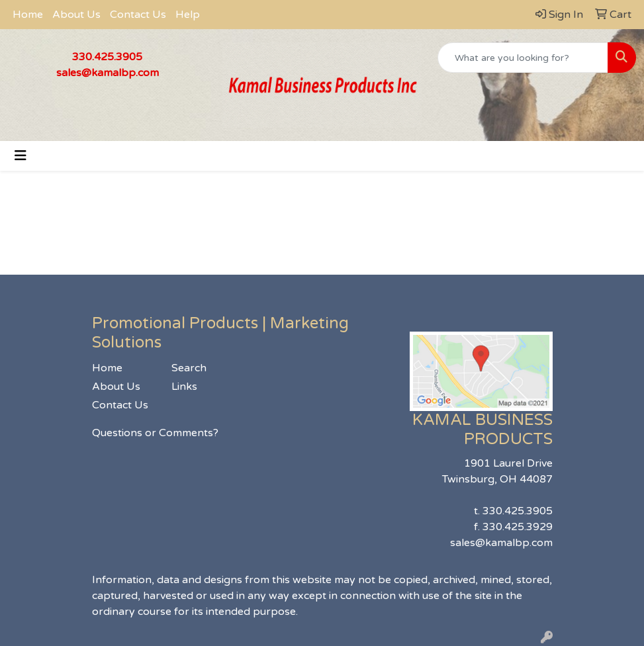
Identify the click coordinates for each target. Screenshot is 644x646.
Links (184, 387)
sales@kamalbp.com (108, 73)
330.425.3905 (107, 57)
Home (28, 15)
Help (188, 15)
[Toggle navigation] (21, 156)
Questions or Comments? (155, 433)
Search (189, 368)
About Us (76, 15)
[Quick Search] (523, 58)
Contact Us (138, 15)
